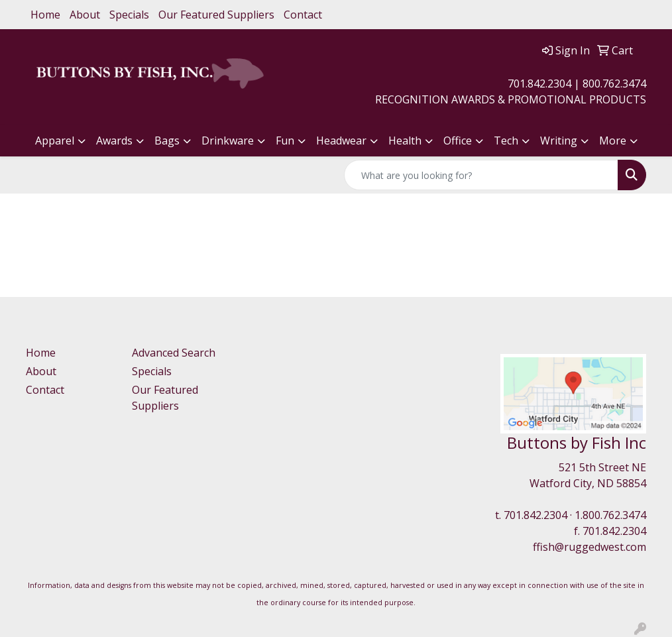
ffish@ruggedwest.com (589, 547)
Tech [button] (506, 141)
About (85, 15)
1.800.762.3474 (610, 515)
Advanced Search (174, 353)
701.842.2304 (535, 515)
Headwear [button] (341, 141)
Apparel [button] (55, 141)
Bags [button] (167, 141)
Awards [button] (114, 141)
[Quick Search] (481, 175)
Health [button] (405, 141)
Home (45, 15)
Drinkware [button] (228, 141)
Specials (129, 15)
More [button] (613, 141)
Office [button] (458, 141)
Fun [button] (285, 141)
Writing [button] (559, 141)
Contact (303, 15)
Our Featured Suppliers (216, 15)
